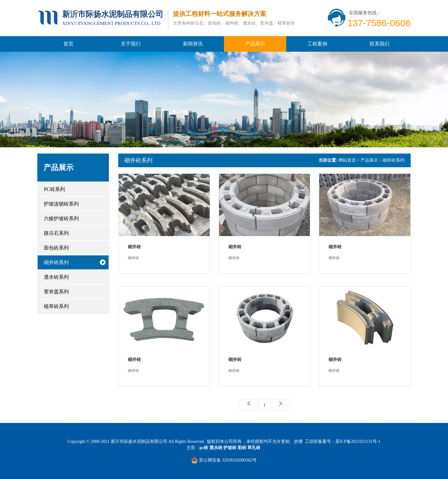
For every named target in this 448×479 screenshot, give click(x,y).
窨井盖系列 (56, 292)
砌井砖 (134, 247)
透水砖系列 (56, 277)
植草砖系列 (56, 306)
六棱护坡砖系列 (61, 218)
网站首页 (347, 160)
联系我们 (380, 44)
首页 (68, 44)
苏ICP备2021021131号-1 (358, 441)
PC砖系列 (54, 189)
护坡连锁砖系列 (61, 204)
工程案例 (317, 44)
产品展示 (255, 44)
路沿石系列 (56, 233)
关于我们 (131, 44)
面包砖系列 (56, 248)
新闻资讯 (193, 44)
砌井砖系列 (56, 262)
